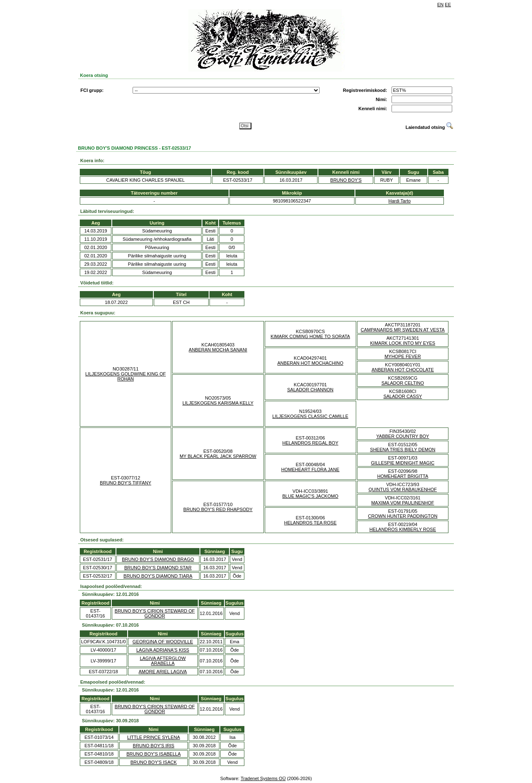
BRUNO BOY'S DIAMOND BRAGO (158, 559)
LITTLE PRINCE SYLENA (154, 737)
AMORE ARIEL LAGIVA (163, 672)
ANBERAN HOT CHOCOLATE (403, 370)
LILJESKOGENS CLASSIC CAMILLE (310, 416)
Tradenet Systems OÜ (263, 778)
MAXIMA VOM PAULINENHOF (403, 503)
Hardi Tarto (399, 201)
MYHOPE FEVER (403, 356)
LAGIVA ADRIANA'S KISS (163, 650)
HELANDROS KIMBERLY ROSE (403, 529)
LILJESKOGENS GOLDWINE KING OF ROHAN (126, 376)
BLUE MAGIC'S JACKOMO (310, 496)
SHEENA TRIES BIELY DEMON (403, 450)
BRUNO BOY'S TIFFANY (126, 483)
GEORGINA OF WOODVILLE (163, 642)
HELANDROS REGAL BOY (310, 443)
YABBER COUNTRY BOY (403, 436)
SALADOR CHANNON (310, 390)
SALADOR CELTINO (403, 383)
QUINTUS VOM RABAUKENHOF (403, 489)
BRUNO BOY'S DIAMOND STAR (158, 568)
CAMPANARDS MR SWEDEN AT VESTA (403, 330)
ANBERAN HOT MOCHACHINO (310, 363)
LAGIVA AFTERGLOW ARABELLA (163, 661)
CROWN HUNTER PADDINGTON (403, 516)
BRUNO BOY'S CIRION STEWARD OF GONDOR (155, 613)
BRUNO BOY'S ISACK (154, 762)
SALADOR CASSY (403, 396)
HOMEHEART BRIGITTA (403, 476)
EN (440, 5)
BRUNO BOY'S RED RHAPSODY (218, 509)
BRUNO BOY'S (346, 180)
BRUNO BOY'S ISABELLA (153, 754)
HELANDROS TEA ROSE (310, 523)
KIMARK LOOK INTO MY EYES (403, 343)
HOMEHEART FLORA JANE (310, 469)
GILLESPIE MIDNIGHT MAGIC (403, 463)
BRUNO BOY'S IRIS (154, 746)
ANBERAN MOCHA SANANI (218, 350)
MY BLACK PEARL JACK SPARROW (218, 456)
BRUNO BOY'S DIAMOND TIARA (158, 576)
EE (448, 5)
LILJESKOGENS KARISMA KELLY (218, 403)
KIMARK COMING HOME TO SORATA (310, 336)
